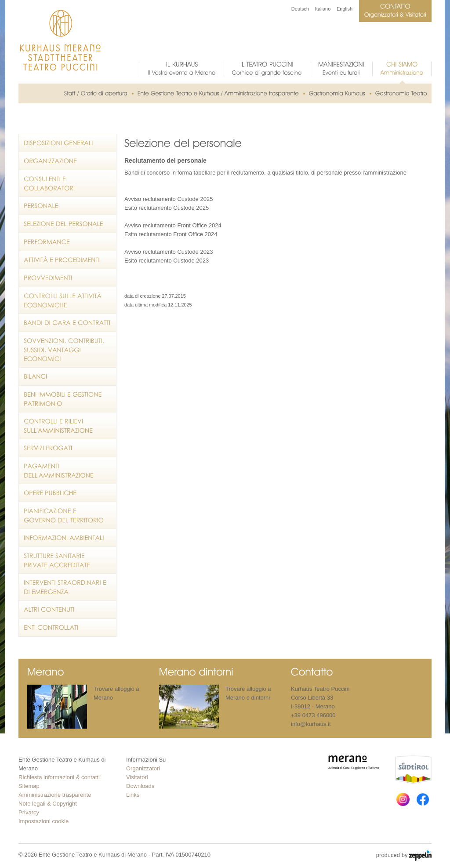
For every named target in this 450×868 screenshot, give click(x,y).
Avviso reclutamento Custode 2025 (169, 199)
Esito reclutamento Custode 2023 (167, 261)
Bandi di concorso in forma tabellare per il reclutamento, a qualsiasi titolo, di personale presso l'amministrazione (265, 173)
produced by (404, 856)
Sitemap (29, 786)
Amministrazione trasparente (55, 795)
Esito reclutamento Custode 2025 (167, 208)
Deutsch (300, 9)
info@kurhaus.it (311, 724)
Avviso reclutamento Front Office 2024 (173, 225)
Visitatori (137, 777)
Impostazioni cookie (44, 821)
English (345, 9)
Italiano (323, 9)
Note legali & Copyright (48, 804)
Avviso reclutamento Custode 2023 (169, 252)
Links (133, 795)
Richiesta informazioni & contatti (59, 777)
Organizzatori (143, 768)
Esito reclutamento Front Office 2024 (171, 234)
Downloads (140, 786)
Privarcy (29, 812)
